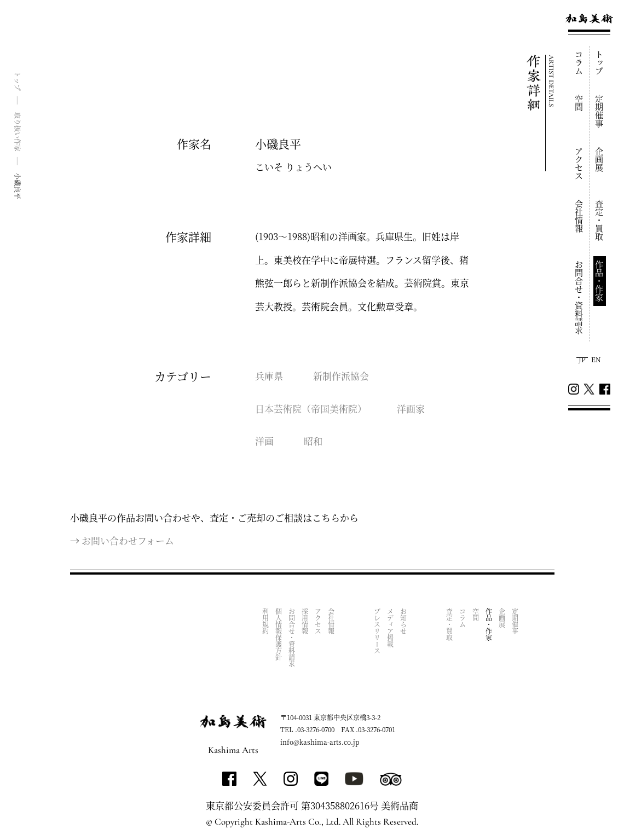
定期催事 (600, 111)
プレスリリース (377, 630)
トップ (600, 63)
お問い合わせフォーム (128, 540)
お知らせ (404, 621)
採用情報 (305, 621)
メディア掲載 (391, 627)
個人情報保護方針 (279, 634)
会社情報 (579, 216)
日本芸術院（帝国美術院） (311, 409)
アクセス (579, 164)
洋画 (264, 441)
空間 (579, 103)
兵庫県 (269, 376)
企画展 (600, 160)
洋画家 (411, 409)
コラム (579, 63)
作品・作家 (600, 281)
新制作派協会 (341, 376)
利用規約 (266, 621)
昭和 (313, 441)
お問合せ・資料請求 (579, 297)
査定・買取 (600, 220)
